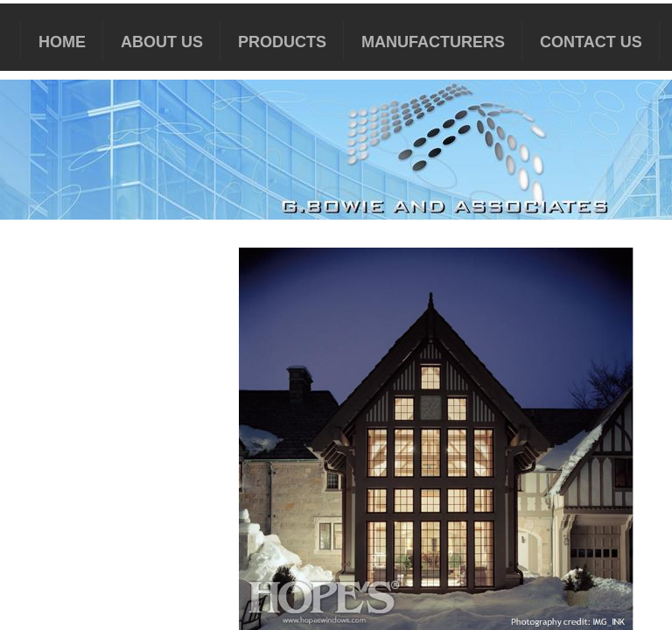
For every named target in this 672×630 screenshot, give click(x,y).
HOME (62, 42)
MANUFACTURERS (433, 42)
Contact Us (591, 42)
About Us (162, 42)
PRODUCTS (282, 42)
